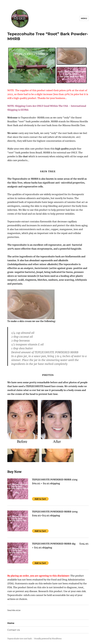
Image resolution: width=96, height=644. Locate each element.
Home (11, 623)
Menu (84, 18)
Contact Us (14, 630)
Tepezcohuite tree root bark (20, 639)
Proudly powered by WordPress (48, 639)
